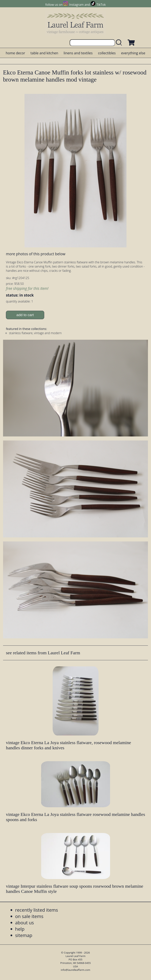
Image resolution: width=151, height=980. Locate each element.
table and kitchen (44, 53)
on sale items (29, 916)
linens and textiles (78, 53)
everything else (133, 53)
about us (24, 923)
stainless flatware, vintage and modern (35, 333)
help (20, 929)
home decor (15, 53)
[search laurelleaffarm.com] (120, 43)
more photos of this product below (36, 254)
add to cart (25, 315)
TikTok (101, 5)
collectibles (107, 53)
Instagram (76, 5)
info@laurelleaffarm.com (76, 970)
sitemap (24, 935)
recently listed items (37, 910)
